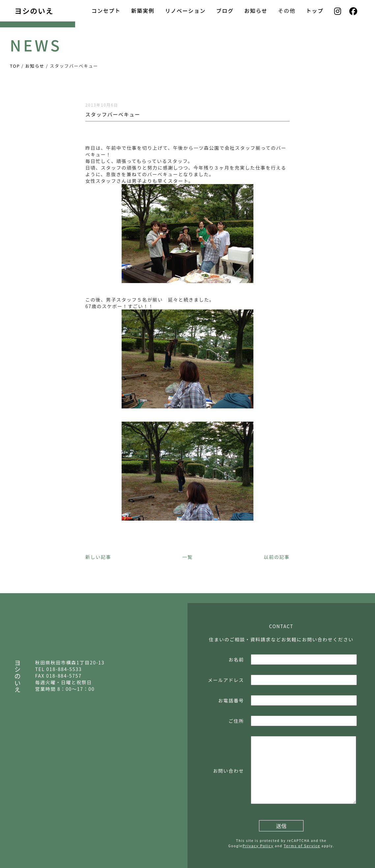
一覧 (187, 557)
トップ (315, 11)
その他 (287, 11)
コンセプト (106, 11)
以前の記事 (277, 557)
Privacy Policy (258, 846)
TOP (15, 66)
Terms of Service (302, 846)
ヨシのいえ (34, 11)
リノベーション (185, 11)
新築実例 (143, 11)
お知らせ (256, 11)
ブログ (225, 11)
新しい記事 (98, 557)
